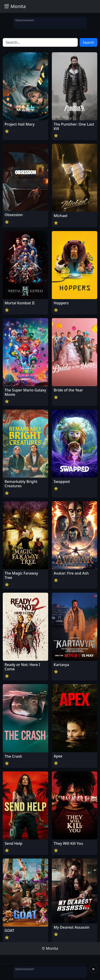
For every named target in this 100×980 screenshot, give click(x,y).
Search (88, 42)
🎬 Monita (15, 6)
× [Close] (93, 969)
